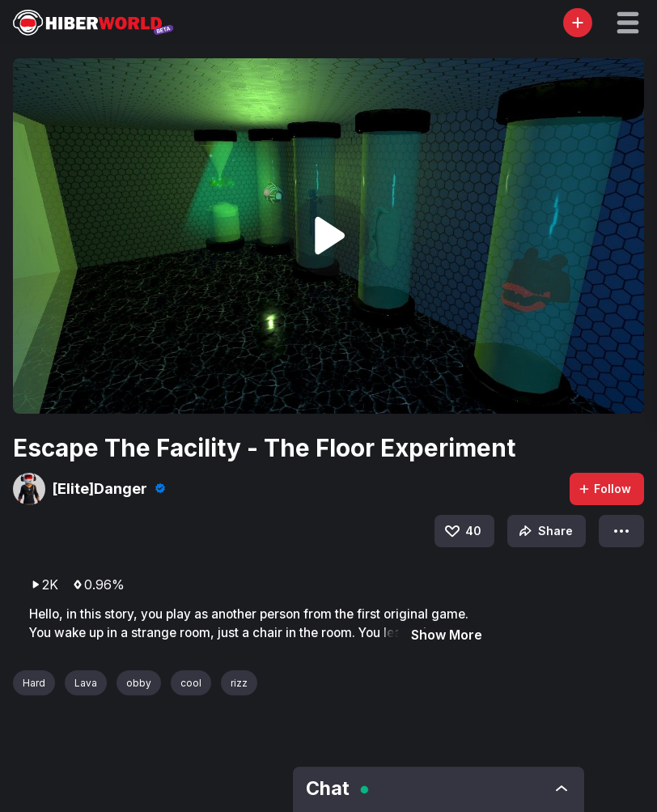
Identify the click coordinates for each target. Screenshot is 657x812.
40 (462, 531)
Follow (604, 489)
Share (544, 531)
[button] (628, 23)
